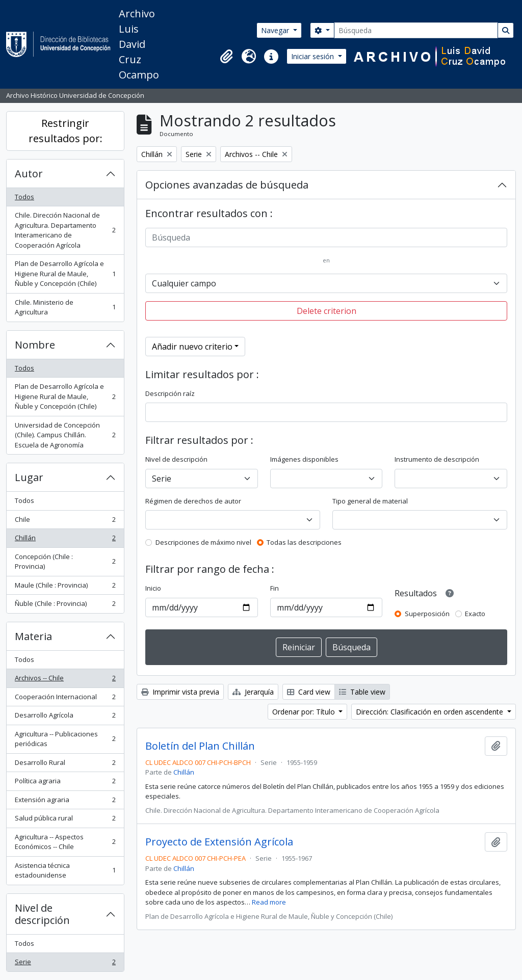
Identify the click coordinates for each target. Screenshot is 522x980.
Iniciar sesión (314, 56)
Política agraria (65, 783)
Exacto (475, 614)
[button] (226, 57)
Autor (29, 174)
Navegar (276, 30)
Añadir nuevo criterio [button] (192, 347)
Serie (65, 964)
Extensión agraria (65, 802)
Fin (275, 588)
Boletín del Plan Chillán (200, 746)
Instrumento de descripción (437, 459)
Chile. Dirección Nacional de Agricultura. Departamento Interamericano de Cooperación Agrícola (65, 230)
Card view (309, 692)
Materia (33, 636)
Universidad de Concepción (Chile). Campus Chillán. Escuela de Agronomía (65, 435)
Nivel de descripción (42, 914)
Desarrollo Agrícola (65, 717)
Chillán (65, 540)
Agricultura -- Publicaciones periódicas (65, 739)
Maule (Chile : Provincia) (65, 587)
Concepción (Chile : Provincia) (65, 562)
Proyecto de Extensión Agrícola (219, 842)
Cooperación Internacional (65, 699)
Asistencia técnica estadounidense (65, 870)
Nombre (35, 345)
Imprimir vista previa (180, 692)
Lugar (29, 477)
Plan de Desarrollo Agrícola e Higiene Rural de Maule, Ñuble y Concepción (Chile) (65, 273)
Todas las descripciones (304, 542)
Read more (269, 902)
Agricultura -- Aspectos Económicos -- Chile (65, 842)
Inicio (153, 588)
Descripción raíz (170, 393)
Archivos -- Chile (65, 680)
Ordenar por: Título (305, 712)
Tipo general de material (370, 501)
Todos (24, 197)
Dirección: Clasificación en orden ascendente (430, 712)
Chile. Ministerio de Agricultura (65, 307)
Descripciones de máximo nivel (203, 542)
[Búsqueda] (416, 30)
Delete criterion (327, 311)
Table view (362, 692)
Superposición (427, 614)
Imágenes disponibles (304, 459)
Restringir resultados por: (66, 131)
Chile (65, 522)
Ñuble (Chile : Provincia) (65, 606)
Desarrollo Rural (65, 765)
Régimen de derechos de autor (193, 501)
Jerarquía (253, 692)
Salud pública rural (65, 820)
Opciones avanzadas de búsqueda (227, 185)
